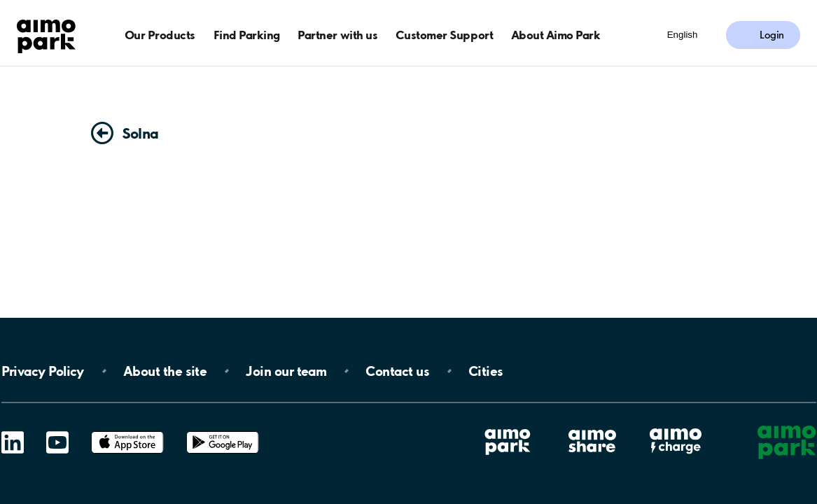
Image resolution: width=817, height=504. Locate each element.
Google (223, 432)
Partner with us (337, 35)
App (127, 432)
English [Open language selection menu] (683, 35)
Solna (140, 133)
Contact (397, 371)
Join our (286, 371)
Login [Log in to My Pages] (772, 35)
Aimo (676, 428)
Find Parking (247, 35)
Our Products (160, 35)
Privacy (43, 371)
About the (165, 371)
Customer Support (444, 35)
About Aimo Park (556, 35)
